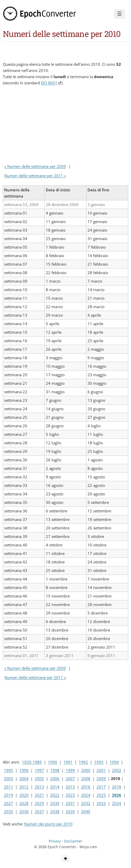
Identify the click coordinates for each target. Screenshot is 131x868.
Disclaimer (73, 841)
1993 (99, 762)
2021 (39, 795)
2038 (55, 812)
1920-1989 (32, 762)
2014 (55, 787)
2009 (101, 779)
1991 (68, 762)
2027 (8, 803)
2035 (8, 812)
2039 (70, 812)
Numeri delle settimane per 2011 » (35, 176)
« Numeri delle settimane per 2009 (35, 166)
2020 (24, 795)
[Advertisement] (44, 126)
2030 (55, 803)
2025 (101, 795)
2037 (39, 812)
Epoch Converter (62, 847)
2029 (39, 803)
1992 (83, 762)
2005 (39, 779)
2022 (55, 795)
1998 (55, 770)
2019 (8, 795)
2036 (24, 812)
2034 (117, 803)
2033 (101, 803)
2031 (70, 803)
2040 (86, 812)
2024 (86, 795)
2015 (70, 787)
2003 (8, 779)
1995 (8, 770)
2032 (86, 803)
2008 (86, 779)
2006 (55, 779)
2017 (101, 787)
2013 (39, 787)
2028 (24, 803)
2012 (24, 787)
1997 (39, 770)
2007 (70, 779)
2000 (86, 770)
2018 (117, 787)
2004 (24, 779)
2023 (70, 795)
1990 (53, 762)
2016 (86, 787)
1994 (114, 762)
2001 (101, 770)
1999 (70, 770)
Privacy (55, 841)
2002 (117, 770)
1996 (24, 770)
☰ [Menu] (119, 14)
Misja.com (88, 847)
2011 (8, 787)
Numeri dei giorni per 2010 (48, 824)
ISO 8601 (49, 83)
